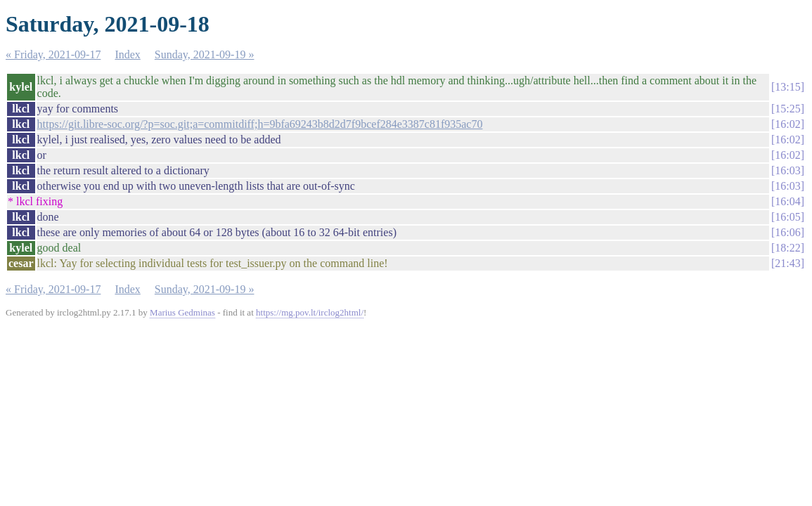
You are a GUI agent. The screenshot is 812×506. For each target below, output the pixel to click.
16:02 (787, 124)
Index (127, 54)
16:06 (787, 232)
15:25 (787, 109)
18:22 (787, 248)
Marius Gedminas (182, 312)
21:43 (787, 263)
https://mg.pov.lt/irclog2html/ (310, 312)
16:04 (787, 201)
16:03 (787, 170)
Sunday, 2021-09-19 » (205, 54)
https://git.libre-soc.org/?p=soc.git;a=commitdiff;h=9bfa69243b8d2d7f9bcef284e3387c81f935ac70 (260, 124)
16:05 (787, 217)
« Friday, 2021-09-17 (53, 54)
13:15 (787, 87)
